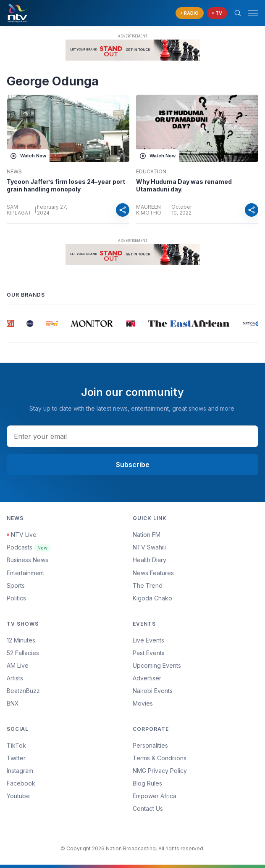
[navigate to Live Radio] (190, 13)
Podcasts (29, 547)
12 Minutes (21, 640)
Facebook (21, 783)
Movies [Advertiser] (143, 703)
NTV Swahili (149, 547)
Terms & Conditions (160, 758)
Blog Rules (147, 783)
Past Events (149, 653)
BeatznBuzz (23, 691)
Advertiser (147, 678)
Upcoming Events (157, 665)
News (14, 172)
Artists (15, 678)
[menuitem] (196, 691)
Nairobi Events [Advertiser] (153, 691)
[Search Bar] (238, 13)
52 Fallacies (23, 653)
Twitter (16, 758)
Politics (16, 598)
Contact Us (148, 808)
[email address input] (132, 436)
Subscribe (133, 465)
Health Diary (150, 560)
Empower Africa (155, 796)
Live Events (148, 640)
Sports (16, 585)
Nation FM (147, 535)
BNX (13, 703)
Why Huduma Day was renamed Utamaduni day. (184, 185)
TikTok (16, 745)
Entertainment (25, 573)
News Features (153, 573)
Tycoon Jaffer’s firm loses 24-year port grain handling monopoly (66, 185)
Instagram (20, 771)
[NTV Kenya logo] (17, 13)
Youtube (18, 796)
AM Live (18, 665)
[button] (250, 13)
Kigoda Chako (152, 598)
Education (151, 172)
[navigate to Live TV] (217, 13)
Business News (28, 560)
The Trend (148, 585)
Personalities (150, 745)
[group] (10, 324)
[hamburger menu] (253, 13)
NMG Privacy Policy (160, 771)
